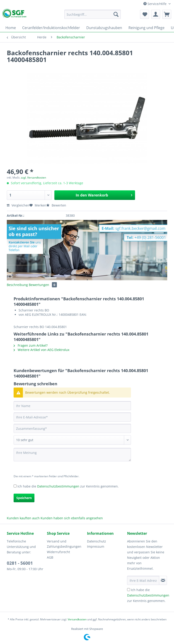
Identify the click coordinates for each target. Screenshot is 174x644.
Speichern (24, 498)
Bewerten (56, 205)
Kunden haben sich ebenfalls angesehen (72, 518)
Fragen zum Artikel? (31, 345)
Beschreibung (17, 285)
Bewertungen (43, 285)
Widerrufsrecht (58, 552)
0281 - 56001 (20, 563)
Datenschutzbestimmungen (58, 486)
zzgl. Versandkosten (33, 178)
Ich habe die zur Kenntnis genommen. (68, 486)
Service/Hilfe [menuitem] (155, 4)
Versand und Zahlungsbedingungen (64, 544)
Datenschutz (97, 541)
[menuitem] (93, 16)
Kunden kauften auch (23, 518)
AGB (50, 557)
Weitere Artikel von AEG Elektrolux (41, 350)
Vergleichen (18, 205)
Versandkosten (77, 619)
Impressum (96, 546)
